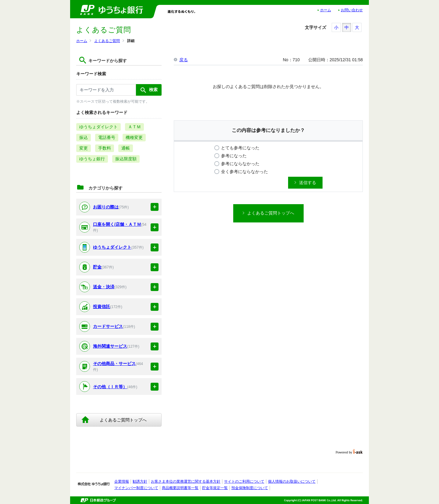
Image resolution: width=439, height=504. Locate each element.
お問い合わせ (352, 10)
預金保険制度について (250, 488)
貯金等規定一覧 (215, 488)
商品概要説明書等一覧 (180, 488)
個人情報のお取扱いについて (292, 481)
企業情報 (122, 481)
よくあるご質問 (107, 41)
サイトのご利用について (244, 481)
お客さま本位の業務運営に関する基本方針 (186, 481)
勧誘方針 (140, 481)
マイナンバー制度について (136, 488)
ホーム (326, 10)
